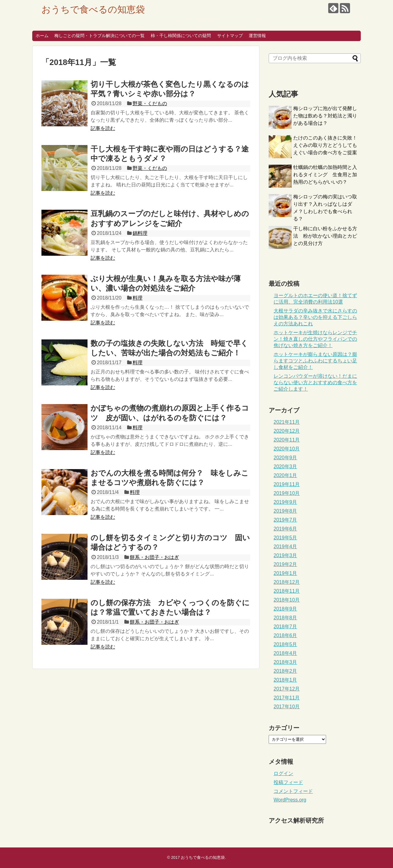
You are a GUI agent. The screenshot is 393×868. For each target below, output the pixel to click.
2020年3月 (285, 467)
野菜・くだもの (150, 103)
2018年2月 (285, 671)
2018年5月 (285, 644)
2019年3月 (285, 555)
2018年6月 (285, 635)
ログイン (283, 773)
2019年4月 (285, 547)
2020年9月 (285, 458)
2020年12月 (287, 431)
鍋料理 (140, 233)
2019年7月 (285, 520)
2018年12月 (287, 582)
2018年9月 (285, 609)
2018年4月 (285, 653)
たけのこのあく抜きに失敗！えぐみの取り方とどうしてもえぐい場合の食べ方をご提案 (325, 145)
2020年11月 (287, 440)
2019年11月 (287, 484)
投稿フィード (288, 782)
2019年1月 (285, 573)
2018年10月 (287, 600)
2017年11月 (287, 698)
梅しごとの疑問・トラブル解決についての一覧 (99, 36)
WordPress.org (290, 800)
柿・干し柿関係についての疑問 (181, 36)
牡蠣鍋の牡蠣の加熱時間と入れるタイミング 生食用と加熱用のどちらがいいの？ (325, 175)
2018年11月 (287, 591)
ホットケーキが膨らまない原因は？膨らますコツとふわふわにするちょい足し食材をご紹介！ (315, 361)
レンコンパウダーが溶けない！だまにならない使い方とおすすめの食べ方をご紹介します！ (315, 382)
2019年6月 (285, 529)
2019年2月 (285, 564)
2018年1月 (285, 680)
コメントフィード (293, 791)
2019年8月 (285, 511)
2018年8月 (285, 618)
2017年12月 (287, 689)
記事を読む (103, 128)
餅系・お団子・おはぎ (154, 557)
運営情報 (257, 36)
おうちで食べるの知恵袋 (93, 9)
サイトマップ (230, 36)
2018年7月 (285, 627)
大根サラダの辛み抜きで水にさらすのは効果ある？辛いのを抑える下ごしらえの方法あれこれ (315, 317)
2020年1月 (285, 475)
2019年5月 (285, 538)
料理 (138, 298)
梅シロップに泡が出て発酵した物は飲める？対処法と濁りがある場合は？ (325, 116)
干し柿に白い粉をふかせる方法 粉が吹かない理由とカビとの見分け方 (325, 236)
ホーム (42, 36)
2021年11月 (287, 422)
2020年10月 (287, 449)
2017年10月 (287, 707)
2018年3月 (285, 662)
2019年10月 (287, 493)
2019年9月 (285, 502)
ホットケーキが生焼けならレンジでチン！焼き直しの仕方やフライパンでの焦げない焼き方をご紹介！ (315, 339)
